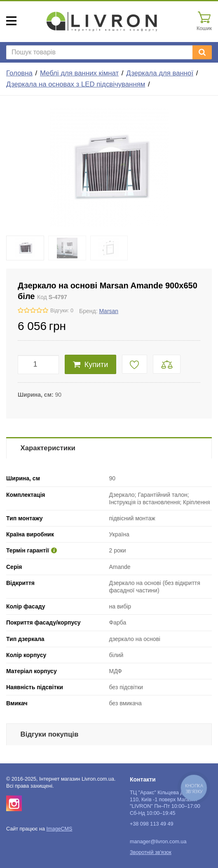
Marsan (109, 311)
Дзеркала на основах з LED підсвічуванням (76, 84)
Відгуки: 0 (62, 311)
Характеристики (48, 448)
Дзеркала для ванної (160, 73)
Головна (19, 73)
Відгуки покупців (50, 734)
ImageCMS (59, 829)
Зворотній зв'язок (151, 852)
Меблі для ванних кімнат (79, 73)
